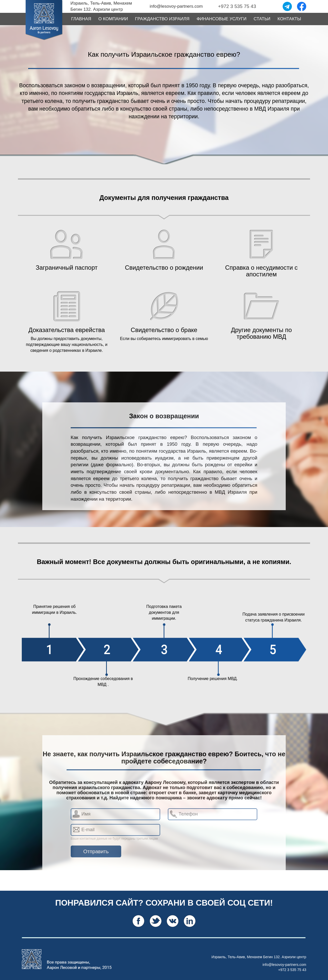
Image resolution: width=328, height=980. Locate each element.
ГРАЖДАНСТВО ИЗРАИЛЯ (162, 19)
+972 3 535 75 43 (292, 970)
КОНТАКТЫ (289, 19)
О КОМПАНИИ (113, 19)
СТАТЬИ (262, 19)
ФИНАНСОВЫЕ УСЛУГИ (222, 19)
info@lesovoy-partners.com (284, 965)
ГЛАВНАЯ (81, 19)
